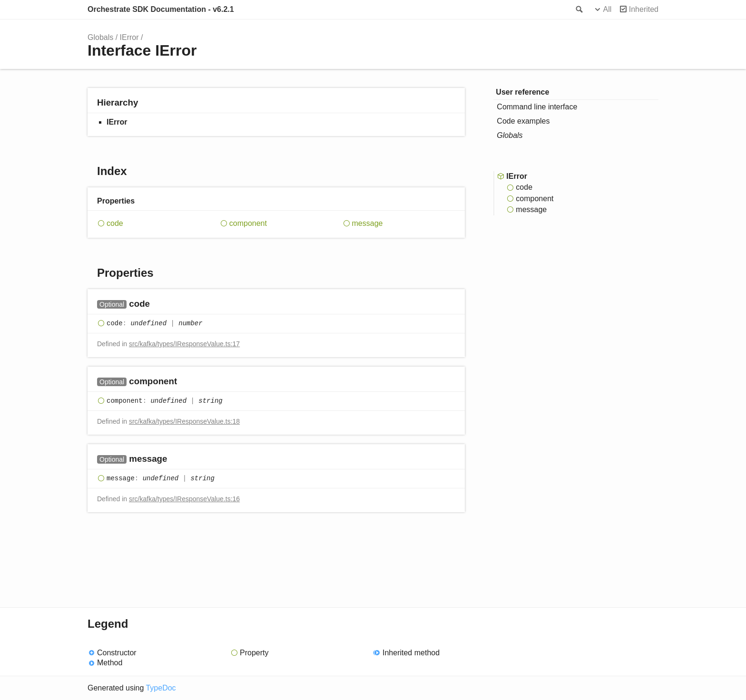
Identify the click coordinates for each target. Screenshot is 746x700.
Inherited (644, 9)
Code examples (523, 121)
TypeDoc (161, 688)
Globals (100, 37)
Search (579, 10)
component (248, 223)
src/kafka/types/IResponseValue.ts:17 (184, 344)
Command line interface (537, 107)
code (115, 223)
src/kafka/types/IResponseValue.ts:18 (184, 421)
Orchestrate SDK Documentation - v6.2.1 (161, 9)
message (368, 223)
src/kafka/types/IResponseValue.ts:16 (184, 499)
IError (129, 37)
